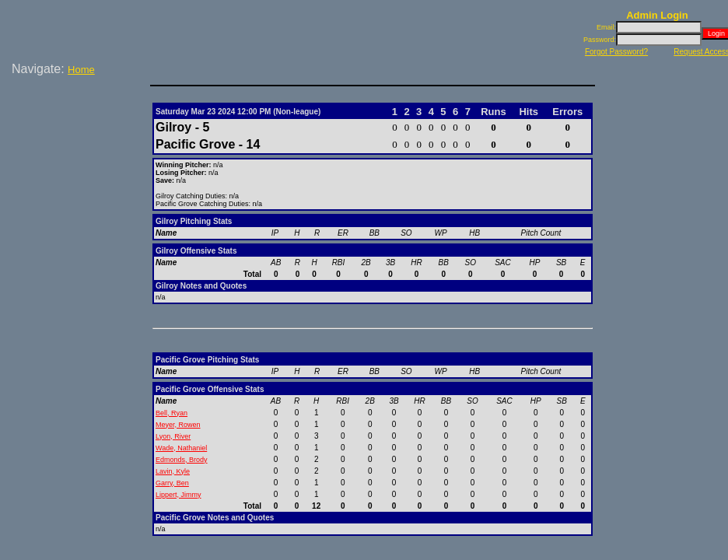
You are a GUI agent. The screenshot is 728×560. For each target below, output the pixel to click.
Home (81, 70)
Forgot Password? (616, 52)
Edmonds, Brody (182, 460)
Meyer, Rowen (178, 425)
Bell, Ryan (171, 413)
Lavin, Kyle (173, 471)
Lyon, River (173, 436)
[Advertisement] (78, 131)
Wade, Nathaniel (181, 448)
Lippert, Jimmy (178, 495)
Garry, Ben (172, 483)
